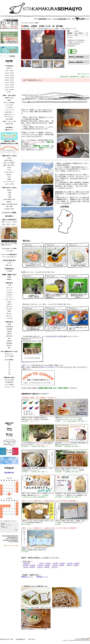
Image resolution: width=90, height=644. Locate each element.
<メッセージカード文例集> (9, 212)
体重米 (9, 100)
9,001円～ (9, 92)
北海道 (9, 324)
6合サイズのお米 (29, 23)
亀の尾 (9, 302)
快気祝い (9, 202)
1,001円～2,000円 (9, 73)
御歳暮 (9, 179)
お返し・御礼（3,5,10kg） (9, 224)
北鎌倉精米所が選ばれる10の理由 (9, 143)
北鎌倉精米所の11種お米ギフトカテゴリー (35, 394)
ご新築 (9, 197)
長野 (9, 338)
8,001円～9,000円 (9, 90)
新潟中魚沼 (9, 336)
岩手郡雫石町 (9, 327)
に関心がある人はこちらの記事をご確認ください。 (43, 365)
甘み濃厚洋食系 (9, 382)
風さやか (9, 314)
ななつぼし (9, 309)
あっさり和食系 (9, 385)
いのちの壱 (9, 318)
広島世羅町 (9, 343)
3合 (9, 364)
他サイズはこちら (84, 74)
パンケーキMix (9, 105)
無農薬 (9, 277)
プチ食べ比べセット (9, 117)
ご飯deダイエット (9, 130)
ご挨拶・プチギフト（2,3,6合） (9, 222)
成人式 (9, 158)
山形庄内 (9, 334)
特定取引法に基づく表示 (7, 639)
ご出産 (9, 195)
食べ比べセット (9, 354)
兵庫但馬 (9, 341)
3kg (9, 369)
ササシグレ (9, 290)
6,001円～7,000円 (9, 85)
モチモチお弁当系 (9, 380)
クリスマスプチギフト (9, 182)
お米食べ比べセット (9, 114)
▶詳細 (16, 530)
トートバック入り (9, 110)
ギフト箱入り (9, 107)
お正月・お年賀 (9, 184)
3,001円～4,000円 (9, 78)
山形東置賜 (9, 329)
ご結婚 (9, 192)
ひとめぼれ (9, 292)
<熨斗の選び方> (9, 216)
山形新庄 (9, 331)
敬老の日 (9, 175)
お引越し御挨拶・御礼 (9, 199)
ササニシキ (9, 288)
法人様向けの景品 (9, 209)
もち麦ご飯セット (9, 112)
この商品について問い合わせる (75, 42)
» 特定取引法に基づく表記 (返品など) (76, 40)
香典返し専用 (9, 124)
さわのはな (9, 295)
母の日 (9, 168)
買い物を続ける (71, 46)
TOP (22, 23)
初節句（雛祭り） (9, 160)
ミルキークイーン (9, 299)
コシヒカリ (9, 297)
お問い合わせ (32, 639)
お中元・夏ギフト (9, 172)
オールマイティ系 (9, 387)
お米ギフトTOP (9, 98)
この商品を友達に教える (74, 44)
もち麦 (9, 263)
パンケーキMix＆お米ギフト (9, 257)
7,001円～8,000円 (9, 87)
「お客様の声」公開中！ (9, 141)
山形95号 (9, 304)
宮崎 (9, 348)
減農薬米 (9, 279)
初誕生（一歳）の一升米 (9, 121)
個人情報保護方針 (21, 639)
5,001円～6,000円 (9, 82)
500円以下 (9, 68)
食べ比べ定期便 (9, 356)
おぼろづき (9, 307)
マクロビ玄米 (9, 251)
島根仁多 (9, 346)
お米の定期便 (9, 119)
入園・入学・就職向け (9, 163)
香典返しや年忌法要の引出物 (9, 204)
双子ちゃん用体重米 (9, 103)
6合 (9, 367)
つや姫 (9, 285)
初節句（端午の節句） (9, 165)
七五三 (9, 177)
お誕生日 (9, 190)
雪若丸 (9, 311)
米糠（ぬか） (9, 265)
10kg (9, 374)
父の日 (9, 170)
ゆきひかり (9, 316)
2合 (9, 362)
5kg (9, 372)
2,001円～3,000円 (9, 75)
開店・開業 (9, 206)
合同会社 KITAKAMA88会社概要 (11, 546)
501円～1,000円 (9, 71)
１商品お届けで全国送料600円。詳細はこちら (74, 77)
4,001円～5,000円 (9, 80)
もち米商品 (9, 271)
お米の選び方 (9, 127)
